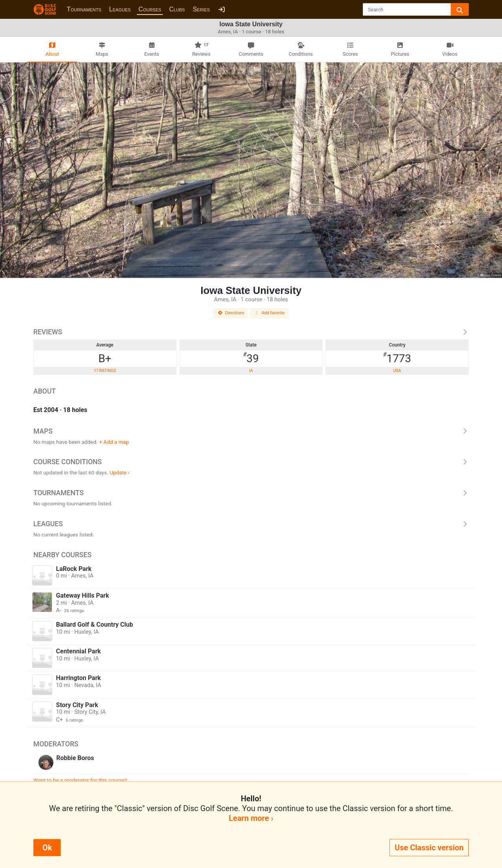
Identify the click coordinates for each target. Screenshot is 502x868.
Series (201, 9)
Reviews (251, 332)
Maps (251, 431)
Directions (231, 313)
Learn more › (251, 818)
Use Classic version (429, 848)
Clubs (177, 9)
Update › (119, 472)
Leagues (120, 9)
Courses (150, 9)
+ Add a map (114, 442)
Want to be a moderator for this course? (80, 780)
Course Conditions (251, 462)
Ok (47, 848)
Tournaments (84, 9)
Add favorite (269, 313)
